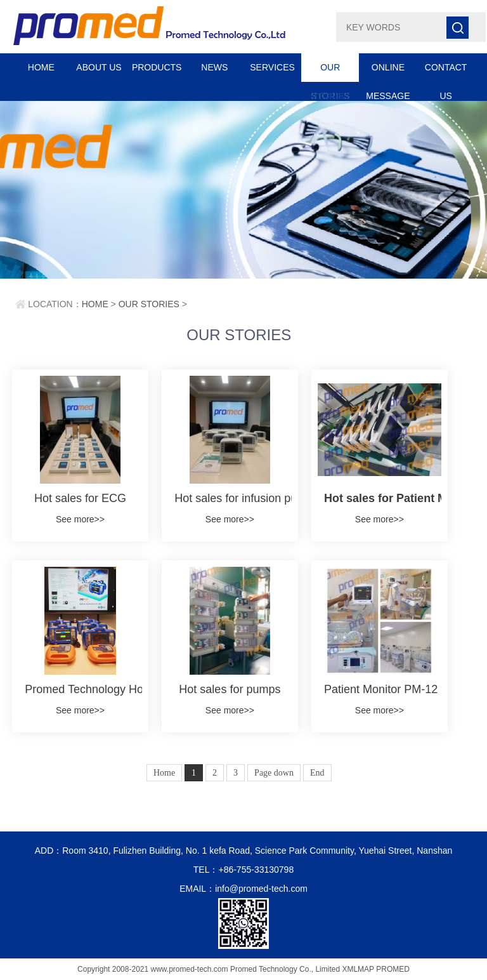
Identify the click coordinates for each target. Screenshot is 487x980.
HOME (41, 67)
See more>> (80, 519)
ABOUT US (99, 67)
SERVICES (272, 67)
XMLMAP (358, 969)
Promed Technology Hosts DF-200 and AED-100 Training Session (80, 689)
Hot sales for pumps (230, 689)
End (317, 773)
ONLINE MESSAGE (388, 72)
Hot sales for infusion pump (230, 498)
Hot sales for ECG (80, 498)
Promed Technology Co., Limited (285, 969)
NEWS (214, 67)
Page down (274, 773)
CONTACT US (446, 72)
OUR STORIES (330, 72)
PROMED (393, 969)
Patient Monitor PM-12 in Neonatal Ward (380, 689)
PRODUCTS (157, 67)
